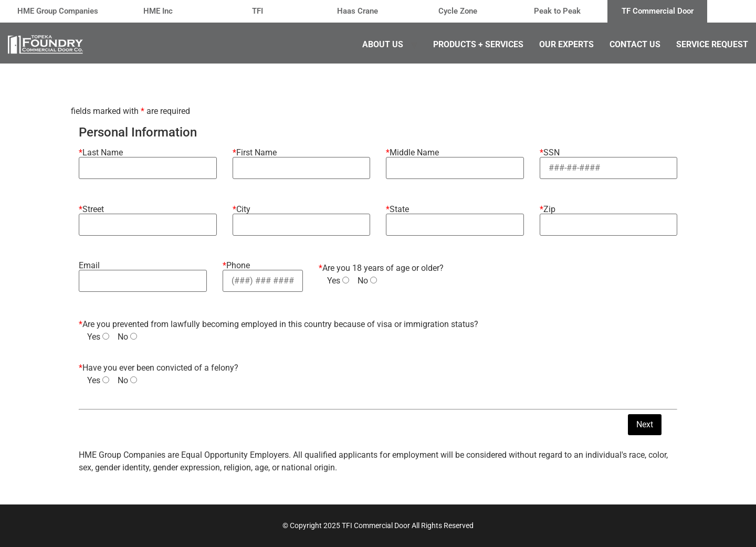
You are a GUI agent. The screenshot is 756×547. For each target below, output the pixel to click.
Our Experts (566, 44)
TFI (258, 11)
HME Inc (158, 11)
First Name (302, 161)
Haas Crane (358, 11)
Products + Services (478, 44)
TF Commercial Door (658, 11)
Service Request (712, 44)
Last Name (148, 161)
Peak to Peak (557, 11)
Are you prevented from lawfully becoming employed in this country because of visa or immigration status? (279, 324)
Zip (609, 217)
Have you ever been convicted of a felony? (159, 368)
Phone (263, 273)
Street (148, 217)
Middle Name (455, 161)
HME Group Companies (58, 11)
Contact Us (635, 44)
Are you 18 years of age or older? (381, 268)
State (455, 217)
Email (143, 273)
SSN (609, 161)
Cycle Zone (458, 11)
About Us (383, 44)
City (302, 217)
